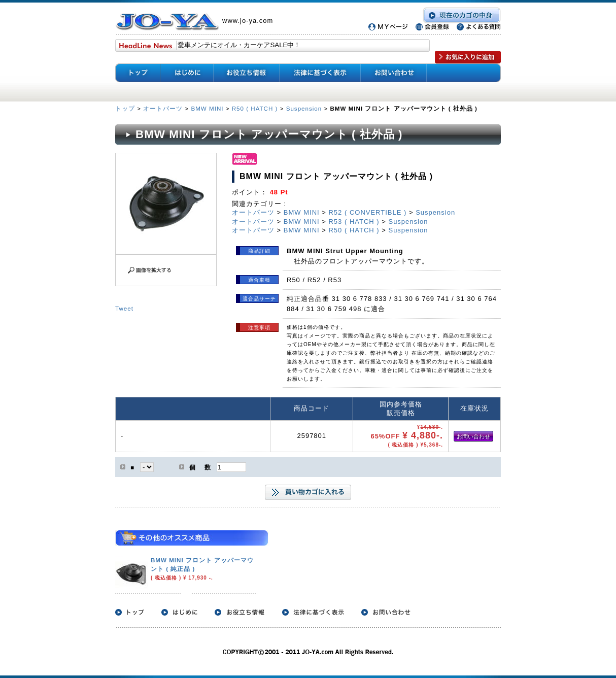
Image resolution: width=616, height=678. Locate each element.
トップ (126, 108)
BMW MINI (207, 108)
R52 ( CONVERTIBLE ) (367, 212)
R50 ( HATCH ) (255, 108)
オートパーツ (163, 108)
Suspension (304, 108)
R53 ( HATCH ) (354, 222)
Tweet (124, 308)
